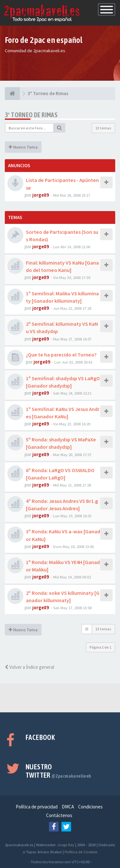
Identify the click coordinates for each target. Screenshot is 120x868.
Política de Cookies (81, 852)
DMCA (68, 807)
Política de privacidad (37, 807)
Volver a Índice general (29, 667)
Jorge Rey (66, 845)
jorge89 (41, 195)
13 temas (103, 128)
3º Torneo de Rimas (31, 115)
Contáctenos (59, 815)
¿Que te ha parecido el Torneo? (61, 355)
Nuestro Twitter (58, 771)
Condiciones (90, 807)
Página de (100, 647)
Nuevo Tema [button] (23, 147)
